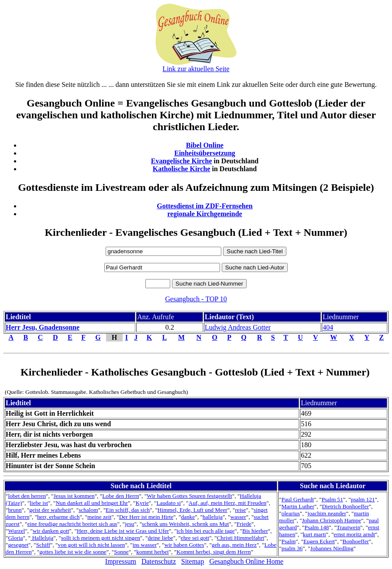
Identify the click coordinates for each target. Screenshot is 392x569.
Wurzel (16, 531)
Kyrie (142, 503)
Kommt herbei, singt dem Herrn (214, 552)
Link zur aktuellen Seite (196, 69)
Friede (244, 524)
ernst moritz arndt (354, 534)
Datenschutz (159, 561)
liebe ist (39, 503)
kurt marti (315, 534)
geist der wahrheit (50, 510)
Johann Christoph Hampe (332, 520)
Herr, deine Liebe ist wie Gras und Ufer (123, 531)
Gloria (15, 538)
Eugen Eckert (319, 541)
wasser (238, 517)
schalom (88, 510)
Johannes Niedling (332, 548)
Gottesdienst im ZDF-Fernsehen (205, 206)
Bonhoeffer (356, 541)
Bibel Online (205, 145)
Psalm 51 (332, 499)
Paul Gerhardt (298, 499)
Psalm (289, 541)
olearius (291, 513)
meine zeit (99, 517)
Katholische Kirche (182, 169)
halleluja (213, 517)
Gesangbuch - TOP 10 (196, 299)
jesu (129, 524)
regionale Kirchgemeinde (205, 214)
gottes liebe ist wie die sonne (73, 552)
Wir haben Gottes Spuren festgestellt (189, 496)
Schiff (43, 545)
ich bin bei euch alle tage (206, 531)
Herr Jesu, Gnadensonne (43, 327)
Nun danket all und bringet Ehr (91, 503)
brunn (15, 510)
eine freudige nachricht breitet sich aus (72, 524)
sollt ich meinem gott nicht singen (101, 538)
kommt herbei (152, 552)
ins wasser (145, 545)
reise (240, 510)
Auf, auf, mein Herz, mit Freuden (227, 503)
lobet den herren (27, 496)
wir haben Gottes (184, 545)
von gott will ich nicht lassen (92, 545)
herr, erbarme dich (58, 517)
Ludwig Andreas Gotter (238, 327)
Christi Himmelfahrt (241, 538)
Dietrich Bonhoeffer (345, 506)
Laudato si (168, 503)
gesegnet (18, 545)
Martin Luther (298, 506)
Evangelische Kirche (182, 161)
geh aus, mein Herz (234, 545)
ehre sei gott (195, 538)
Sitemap (193, 561)
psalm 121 (363, 499)
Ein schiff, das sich (128, 510)
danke (188, 517)
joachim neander (327, 513)
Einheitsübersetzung (205, 153)
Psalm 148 (317, 527)
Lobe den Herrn (120, 496)
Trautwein (348, 527)
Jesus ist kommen (74, 496)
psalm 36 (292, 548)
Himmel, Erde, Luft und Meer (193, 510)
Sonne (121, 552)
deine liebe (160, 538)
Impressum (121, 561)
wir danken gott (51, 531)
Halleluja (42, 538)
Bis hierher (255, 531)
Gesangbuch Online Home (246, 561)
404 (328, 327)
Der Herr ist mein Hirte (146, 517)
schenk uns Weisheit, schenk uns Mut (185, 524)
